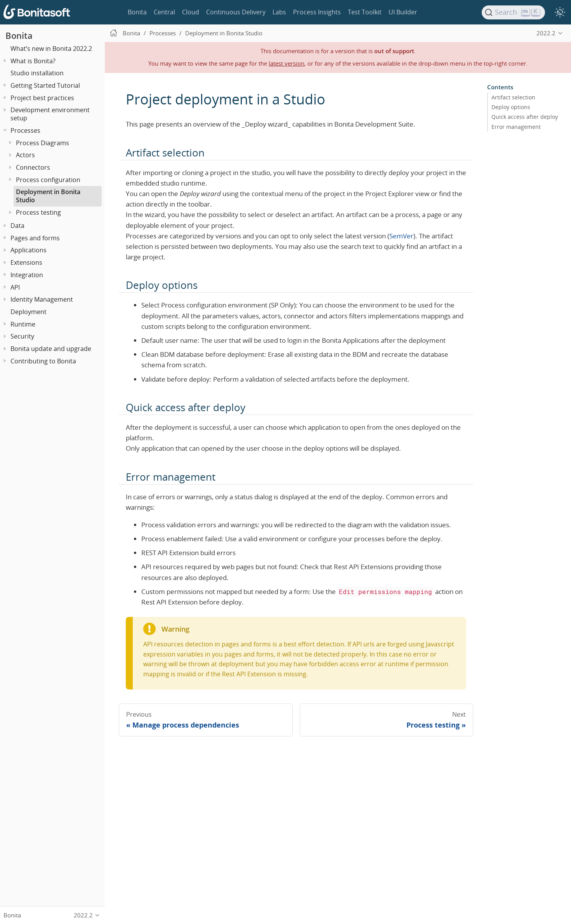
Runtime (23, 324)
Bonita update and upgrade (51, 349)
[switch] (560, 12)
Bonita (137, 12)
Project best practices (42, 98)
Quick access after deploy (525, 117)
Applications (29, 250)
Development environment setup (50, 114)
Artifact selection (513, 97)
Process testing (38, 212)
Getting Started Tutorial (45, 85)
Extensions (26, 262)
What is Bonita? (33, 61)
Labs (279, 12)
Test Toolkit (365, 12)
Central (164, 12)
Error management (516, 127)
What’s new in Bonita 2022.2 (51, 49)
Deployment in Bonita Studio (48, 196)
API (15, 287)
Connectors (33, 167)
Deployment (29, 312)
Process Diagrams (43, 143)
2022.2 (546, 33)
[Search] (514, 12)
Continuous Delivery (236, 12)
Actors (25, 155)
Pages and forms (35, 238)
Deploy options (511, 107)
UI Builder (403, 12)
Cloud (191, 12)
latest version (286, 63)
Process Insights (317, 12)
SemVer (401, 236)
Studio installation (37, 73)
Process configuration (48, 180)
